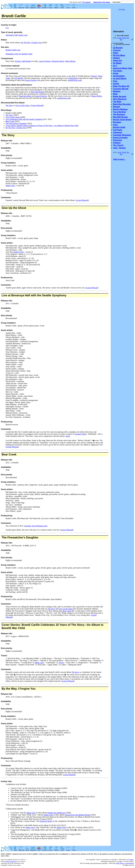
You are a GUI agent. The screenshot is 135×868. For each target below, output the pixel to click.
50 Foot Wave (119, 55)
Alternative (10, 35)
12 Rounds (118, 48)
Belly (115, 94)
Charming (117, 140)
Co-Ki (119, 38)
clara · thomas (119, 148)
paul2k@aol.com (75, 80)
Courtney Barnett (121, 89)
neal (68, 436)
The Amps (118, 71)
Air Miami (117, 63)
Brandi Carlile (119, 127)
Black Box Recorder (122, 104)
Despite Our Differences (56, 813)
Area (115, 81)
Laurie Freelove (45, 61)
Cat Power (118, 130)
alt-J (115, 66)
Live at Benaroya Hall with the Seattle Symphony (24, 119)
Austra (116, 84)
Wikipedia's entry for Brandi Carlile (19, 54)
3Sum (116, 53)
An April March (120, 79)
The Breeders (119, 114)
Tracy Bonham (119, 112)
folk (16, 35)
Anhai (116, 73)
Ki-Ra (124, 38)
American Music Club (123, 68)
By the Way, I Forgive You (19, 689)
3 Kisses (117, 50)
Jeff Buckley (19, 78)
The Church (118, 145)
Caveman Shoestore (122, 135)
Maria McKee (70, 61)
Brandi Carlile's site (13, 50)
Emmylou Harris (58, 61)
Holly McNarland (37, 92)
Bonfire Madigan (120, 109)
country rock (23, 35)
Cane (115, 125)
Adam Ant (117, 61)
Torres (61, 663)
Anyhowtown (119, 76)
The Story (9, 105)
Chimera (117, 143)
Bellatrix (117, 91)
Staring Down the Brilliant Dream (77, 815)
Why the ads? (122, 9)
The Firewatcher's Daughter (16, 123)
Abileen (116, 58)
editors (132, 860)
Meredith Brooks (120, 117)
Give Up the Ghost (23, 105)
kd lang (18, 61)
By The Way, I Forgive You (31, 43)
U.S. (7, 28)
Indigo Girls (10, 186)
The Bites (117, 102)
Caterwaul (117, 132)
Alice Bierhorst (120, 99)
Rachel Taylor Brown (122, 120)
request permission (11, 861)
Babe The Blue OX (121, 86)
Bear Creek (10, 121)
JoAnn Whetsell (37, 105)
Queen (94, 76)
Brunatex (117, 122)
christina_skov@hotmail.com (36, 526)
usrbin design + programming (125, 863)
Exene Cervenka (120, 138)
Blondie (117, 107)
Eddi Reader (26, 61)
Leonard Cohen (80, 434)
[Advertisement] (122, 19)
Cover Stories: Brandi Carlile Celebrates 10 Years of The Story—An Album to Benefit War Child (42, 126)
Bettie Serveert (120, 96)
